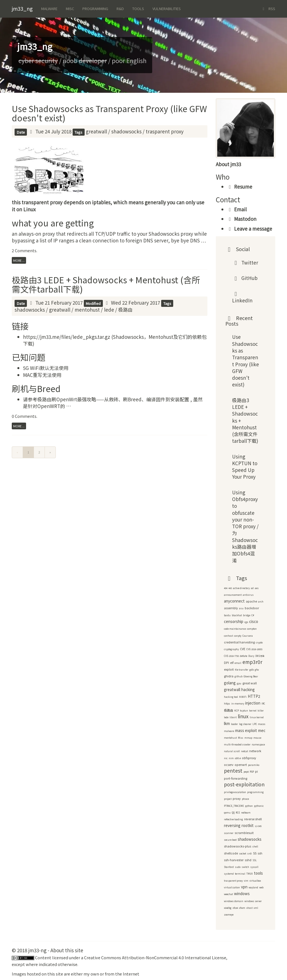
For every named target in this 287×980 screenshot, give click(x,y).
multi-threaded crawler (237, 744)
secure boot (230, 840)
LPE (255, 724)
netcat (245, 751)
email (238, 663)
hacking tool (231, 697)
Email (237, 209)
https (227, 704)
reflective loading (233, 819)
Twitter (245, 262)
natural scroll (232, 751)
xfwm (242, 908)
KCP (237, 711)
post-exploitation (244, 784)
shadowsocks (126, 131)
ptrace (245, 799)
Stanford (229, 867)
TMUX (250, 874)
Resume (240, 186)
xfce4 (235, 908)
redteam (246, 813)
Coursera (248, 636)
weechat (228, 894)
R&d (120, 9)
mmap (248, 738)
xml (256, 908)
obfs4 (238, 758)
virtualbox (255, 881)
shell (255, 846)
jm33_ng (22, 8)
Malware (49, 9)
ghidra (229, 676)
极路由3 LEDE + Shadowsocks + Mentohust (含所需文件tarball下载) (106, 284)
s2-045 (258, 826)
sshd (248, 860)
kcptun (244, 711)
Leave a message (250, 229)
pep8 (246, 772)
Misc (70, 9)
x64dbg (228, 908)
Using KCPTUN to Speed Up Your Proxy (245, 467)
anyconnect (234, 601)
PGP (252, 772)
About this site (67, 950)
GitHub (245, 278)
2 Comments (24, 250)
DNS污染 (260, 656)
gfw (257, 670)
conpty (238, 636)
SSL (255, 860)
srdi (250, 853)
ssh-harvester (234, 860)
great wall (250, 683)
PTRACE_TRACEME (234, 806)
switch (245, 867)
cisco (254, 621)
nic (226, 758)
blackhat (237, 615)
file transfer (242, 670)
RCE (238, 813)
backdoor (252, 608)
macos (262, 724)
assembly (231, 608)
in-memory (238, 704)
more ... (19, 260)
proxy (237, 799)
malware (229, 731)
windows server (253, 901)
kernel (253, 711)
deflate (244, 656)
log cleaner (245, 724)
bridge (247, 615)
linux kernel (257, 717)
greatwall (96, 131)
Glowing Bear (251, 676)
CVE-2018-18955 (254, 649)
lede (109, 310)
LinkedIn (242, 299)
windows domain (234, 901)
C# (253, 615)
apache (251, 601)
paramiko (254, 765)
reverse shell (253, 819)
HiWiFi (243, 697)
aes (257, 588)
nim (231, 758)
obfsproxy (249, 758)
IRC (263, 704)
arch (261, 602)
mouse (257, 738)
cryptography (231, 649)
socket (243, 853)
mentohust (87, 310)
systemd (229, 874)
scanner (229, 833)
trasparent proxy (165, 131)
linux (243, 716)
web (261, 887)
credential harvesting (239, 642)
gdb (252, 670)
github (239, 676)
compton (252, 629)
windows (242, 894)
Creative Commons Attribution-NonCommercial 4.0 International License (155, 957)
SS (255, 853)
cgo (246, 622)
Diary (251, 656)
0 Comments (24, 416)
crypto (259, 642)
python (249, 806)
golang (230, 683)
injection (253, 703)
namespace (258, 744)
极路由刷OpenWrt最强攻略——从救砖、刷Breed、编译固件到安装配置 (114, 399)
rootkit (248, 825)
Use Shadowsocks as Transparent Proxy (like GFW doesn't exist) (109, 113)
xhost (249, 908)
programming (255, 792)
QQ (233, 813)
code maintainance (235, 629)
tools (258, 873)
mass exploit (246, 730)
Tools (138, 9)
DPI (226, 663)
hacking (248, 690)
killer (261, 711)
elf (232, 663)
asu (241, 608)
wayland (253, 887)
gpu (239, 683)
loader (234, 724)
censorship (234, 621)
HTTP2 (254, 696)
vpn (244, 887)
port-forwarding (236, 778)
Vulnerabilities (167, 9)
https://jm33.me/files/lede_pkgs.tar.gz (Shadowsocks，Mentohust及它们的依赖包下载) (115, 340)
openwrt (241, 765)
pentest (233, 771)
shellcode (231, 853)
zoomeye (229, 915)
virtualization (232, 887)
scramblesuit (244, 833)
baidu (227, 615)
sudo (238, 867)
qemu (227, 813)
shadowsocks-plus (238, 846)
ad (252, 588)
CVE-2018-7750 (231, 656)
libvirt (233, 717)
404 (226, 588)
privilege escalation (235, 792)
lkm (227, 723)
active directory (241, 588)
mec (262, 730)
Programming (95, 9)
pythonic (259, 806)
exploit (229, 669)
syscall (254, 867)
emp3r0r (252, 662)
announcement (233, 595)
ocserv (229, 765)
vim (246, 881)
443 (230, 588)
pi (256, 771)
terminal (240, 874)
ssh (260, 853)
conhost (228, 636)
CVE (243, 649)
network (255, 751)
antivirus (248, 595)
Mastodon (242, 219)
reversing (232, 825)
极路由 (125, 310)
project (228, 799)
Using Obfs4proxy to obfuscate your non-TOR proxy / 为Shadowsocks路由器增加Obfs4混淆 (245, 526)
